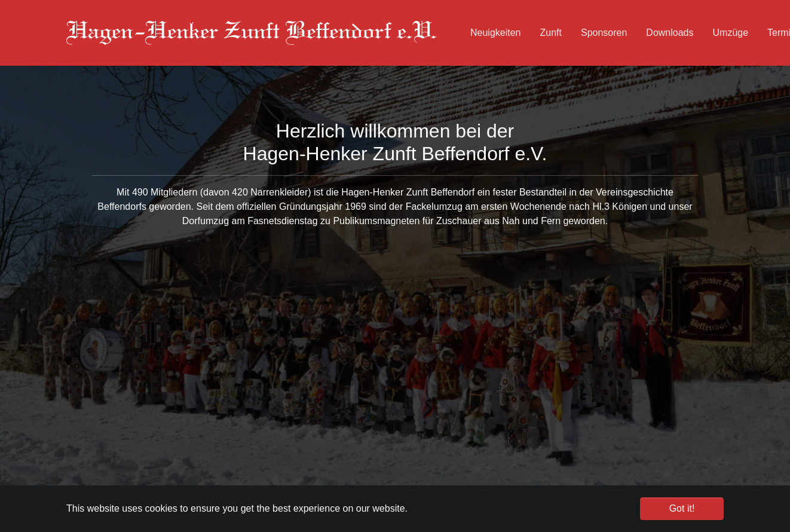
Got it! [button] (682, 508)
